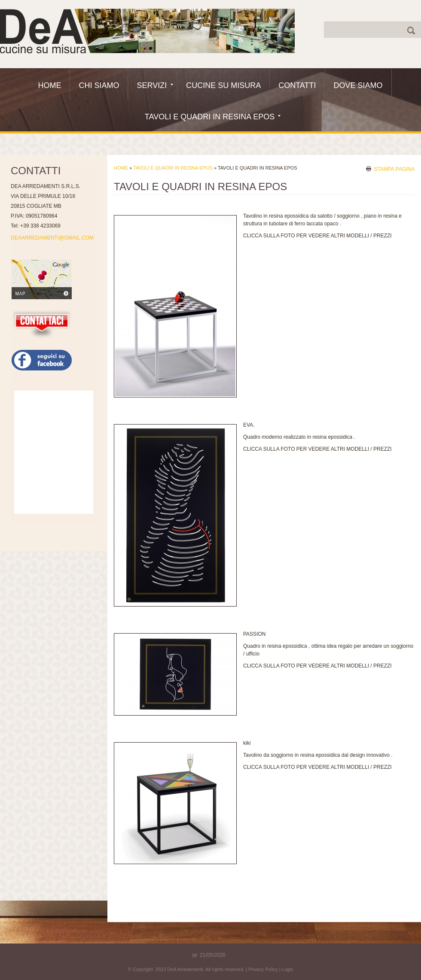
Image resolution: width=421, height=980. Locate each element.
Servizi (155, 85)
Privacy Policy (263, 969)
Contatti (297, 85)
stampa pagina (394, 169)
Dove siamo (358, 85)
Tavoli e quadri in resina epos (213, 117)
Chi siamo (99, 85)
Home (49, 85)
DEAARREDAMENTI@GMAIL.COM (52, 238)
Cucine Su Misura (223, 85)
